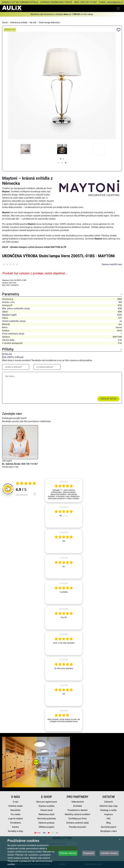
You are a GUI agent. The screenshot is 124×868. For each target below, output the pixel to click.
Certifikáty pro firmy (78, 819)
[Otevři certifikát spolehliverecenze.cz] (26, 484)
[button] (58, 163)
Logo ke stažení (16, 819)
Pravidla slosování (78, 827)
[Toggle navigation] (118, 8)
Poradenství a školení (77, 810)
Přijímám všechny (68, 853)
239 (22, 495)
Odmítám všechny (109, 853)
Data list (8, 354)
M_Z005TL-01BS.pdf (14, 357)
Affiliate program (46, 827)
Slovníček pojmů (109, 827)
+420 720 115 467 (89, 2)
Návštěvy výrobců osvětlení (78, 814)
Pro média (16, 814)
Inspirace (108, 814)
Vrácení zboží (46, 810)
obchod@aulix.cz (115, 2)
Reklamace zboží (46, 814)
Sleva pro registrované (46, 802)
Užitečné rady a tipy (108, 806)
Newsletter (16, 810)
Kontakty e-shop (15, 831)
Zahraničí (109, 802)
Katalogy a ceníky (108, 810)
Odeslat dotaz (108, 399)
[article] (64, 490)
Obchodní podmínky (46, 819)
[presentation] (61, 159)
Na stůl (33, 22)
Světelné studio (16, 806)
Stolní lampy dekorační (49, 22)
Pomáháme (16, 823)
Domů (5, 22)
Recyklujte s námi (108, 831)
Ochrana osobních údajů (78, 823)
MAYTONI (13, 283)
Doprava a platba (47, 806)
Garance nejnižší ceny (112, 264)
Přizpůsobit (89, 853)
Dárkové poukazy (46, 823)
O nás (16, 802)
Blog (109, 823)
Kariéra (15, 827)
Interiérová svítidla (19, 22)
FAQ (108, 819)
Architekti (77, 806)
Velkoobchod (77, 802)
